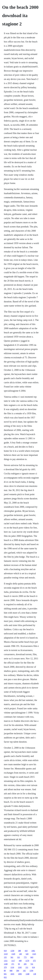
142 (24, 971)
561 (12, 957)
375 (34, 961)
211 (27, 967)
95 (19, 964)
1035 (12, 974)
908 (11, 971)
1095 (20, 974)
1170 (27, 961)
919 (5, 951)
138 (35, 974)
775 (25, 957)
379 (5, 967)
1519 (6, 954)
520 (27, 954)
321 (19, 957)
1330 (12, 951)
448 (20, 961)
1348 (28, 974)
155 (5, 957)
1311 (6, 961)
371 (13, 964)
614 (33, 967)
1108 (6, 964)
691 (5, 974)
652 (5, 977)
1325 (34, 954)
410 (26, 951)
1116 (12, 967)
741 (32, 964)
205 (25, 964)
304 (18, 971)
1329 (13, 954)
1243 (20, 967)
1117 (13, 961)
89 (5, 971)
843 (32, 957)
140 (20, 954)
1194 (31, 971)
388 (19, 951)
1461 (33, 951)
